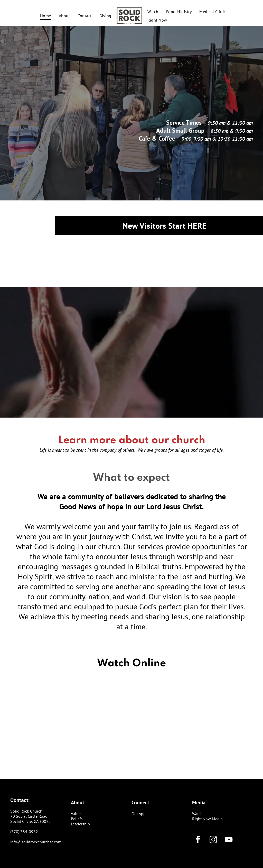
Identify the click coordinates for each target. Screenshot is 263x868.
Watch (197, 814)
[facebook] (198, 840)
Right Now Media (207, 819)
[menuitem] (46, 16)
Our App (139, 814)
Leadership (80, 824)
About (78, 803)
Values (77, 814)
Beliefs (77, 819)
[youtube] (229, 840)
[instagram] (213, 840)
